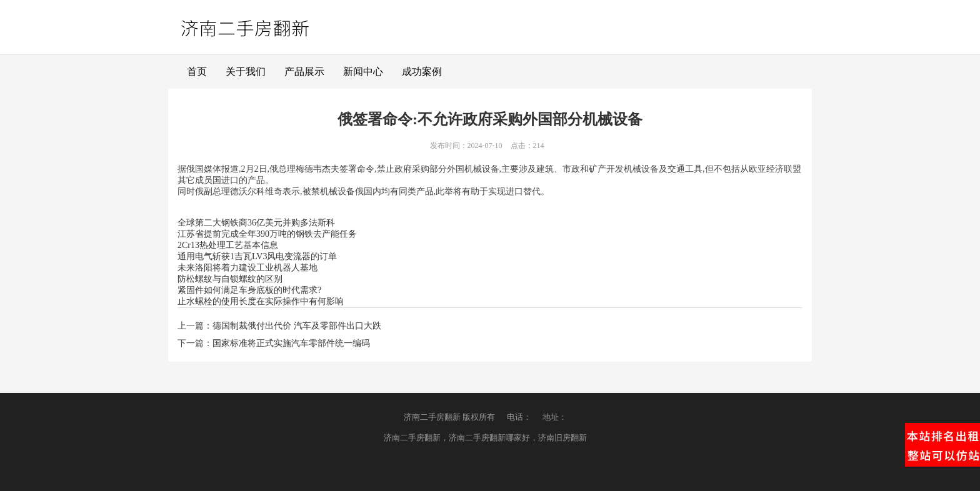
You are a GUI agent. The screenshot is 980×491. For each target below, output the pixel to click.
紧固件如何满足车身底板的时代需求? (249, 290)
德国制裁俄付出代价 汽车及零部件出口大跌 (297, 326)
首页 (197, 72)
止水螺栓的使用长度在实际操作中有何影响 (261, 301)
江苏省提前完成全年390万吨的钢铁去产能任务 (267, 234)
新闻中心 (363, 72)
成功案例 (422, 72)
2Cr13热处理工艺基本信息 (228, 245)
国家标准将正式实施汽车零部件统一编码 (291, 343)
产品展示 (304, 72)
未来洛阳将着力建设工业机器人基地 (247, 268)
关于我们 (246, 72)
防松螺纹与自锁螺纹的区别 (230, 279)
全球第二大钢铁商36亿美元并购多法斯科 (256, 223)
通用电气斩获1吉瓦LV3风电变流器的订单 (257, 256)
